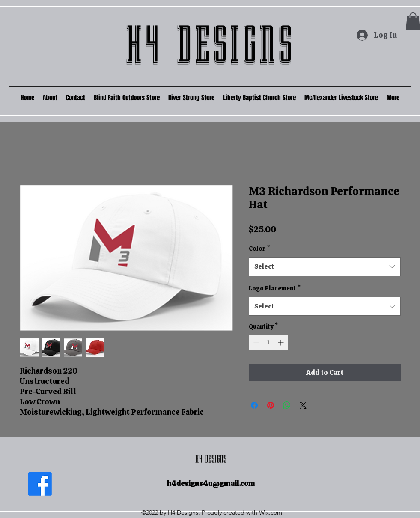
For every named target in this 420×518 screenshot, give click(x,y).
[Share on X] (303, 405)
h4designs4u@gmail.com (211, 483)
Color (259, 249)
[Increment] (281, 343)
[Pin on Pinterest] (271, 405)
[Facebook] (40, 484)
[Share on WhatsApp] (287, 405)
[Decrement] (255, 343)
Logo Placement (275, 288)
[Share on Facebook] (254, 405)
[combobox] (325, 266)
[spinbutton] (268, 343)
